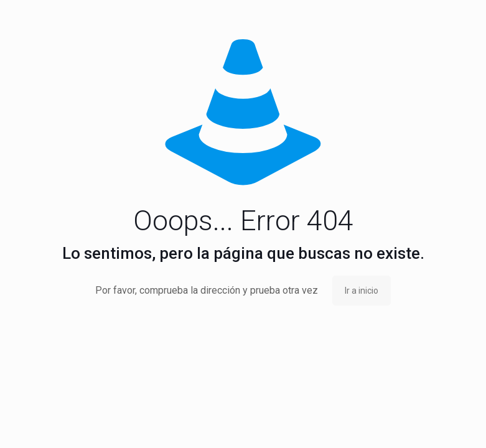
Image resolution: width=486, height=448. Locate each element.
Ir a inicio (362, 291)
